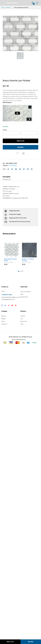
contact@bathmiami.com (8, 299)
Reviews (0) (7, 179)
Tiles (11, 165)
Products (8, 8)
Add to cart (21, 141)
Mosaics (15, 165)
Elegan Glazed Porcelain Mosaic (11, 260)
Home (3, 8)
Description (7, 177)
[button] (18, 271)
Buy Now (20, 147)
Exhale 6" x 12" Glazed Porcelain (28, 260)
